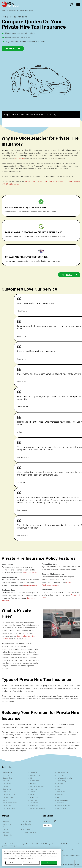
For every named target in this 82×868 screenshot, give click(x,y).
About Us (6, 821)
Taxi (58, 797)
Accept (49, 863)
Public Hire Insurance (72, 181)
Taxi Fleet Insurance (11, 184)
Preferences (14, 863)
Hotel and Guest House (37, 786)
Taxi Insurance (12, 11)
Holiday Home (34, 781)
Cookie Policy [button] (41, 856)
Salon (58, 786)
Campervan (7, 784)
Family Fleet (34, 773)
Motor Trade (34, 803)
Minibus (32, 795)
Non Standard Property (37, 808)
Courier (5, 800)
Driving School (8, 806)
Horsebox (33, 784)
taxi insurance (20, 158)
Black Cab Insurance (56, 181)
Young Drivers (61, 808)
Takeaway (60, 795)
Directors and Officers (10, 803)
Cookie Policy (27, 824)
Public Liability (61, 781)
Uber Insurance (42, 181)
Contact (6, 830)
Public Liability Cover (31, 573)
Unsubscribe (27, 830)
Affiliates (6, 832)
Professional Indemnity (64, 778)
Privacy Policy (7, 835)
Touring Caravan (62, 800)
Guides (5, 827)
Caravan (6, 786)
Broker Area (7, 824)
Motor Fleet (33, 800)
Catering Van (7, 789)
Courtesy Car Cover (30, 585)
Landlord (33, 792)
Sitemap (25, 827)
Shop (58, 789)
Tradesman (60, 803)
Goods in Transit (35, 775)
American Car (7, 773)
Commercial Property (10, 795)
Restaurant (60, 784)
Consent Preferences (30, 832)
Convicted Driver (8, 797)
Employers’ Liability (9, 808)
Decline (31, 863)
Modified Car (34, 797)
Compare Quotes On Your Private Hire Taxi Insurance (34, 24)
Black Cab (6, 775)
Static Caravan (61, 792)
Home (3, 11)
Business (6, 781)
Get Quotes (13, 48)
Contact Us (47, 826)
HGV (31, 778)
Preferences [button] (30, 858)
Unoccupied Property (64, 806)
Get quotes (70, 275)
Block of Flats (7, 778)
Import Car (33, 789)
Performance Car (62, 773)
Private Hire (60, 775)
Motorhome (34, 806)
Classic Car (7, 792)
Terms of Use (27, 821)
